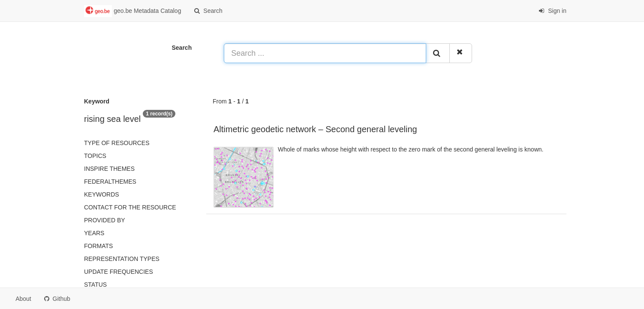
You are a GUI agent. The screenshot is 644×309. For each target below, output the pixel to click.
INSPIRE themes (109, 169)
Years (94, 233)
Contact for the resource (130, 207)
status (95, 285)
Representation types (122, 259)
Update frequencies (119, 272)
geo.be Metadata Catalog (132, 11)
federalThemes (110, 182)
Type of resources (117, 143)
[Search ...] (325, 53)
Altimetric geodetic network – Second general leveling (315, 129)
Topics (95, 156)
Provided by (105, 220)
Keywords (102, 194)
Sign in (552, 11)
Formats (98, 246)
